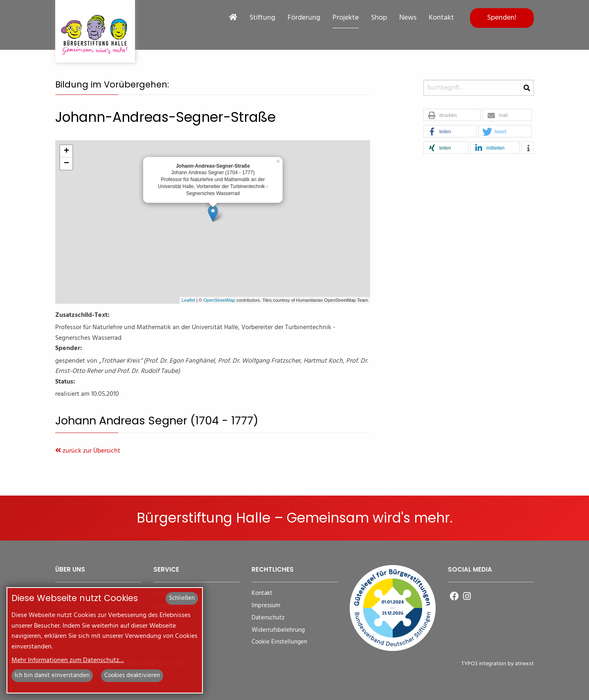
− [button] (66, 164)
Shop (379, 18)
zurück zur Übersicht (88, 451)
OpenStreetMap (219, 300)
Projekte (346, 18)
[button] (452, 115)
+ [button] (66, 151)
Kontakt (441, 18)
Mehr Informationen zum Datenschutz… (68, 660)
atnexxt (524, 664)
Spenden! (502, 18)
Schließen (182, 598)
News (408, 18)
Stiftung (262, 18)
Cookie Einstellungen (279, 642)
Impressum (266, 606)
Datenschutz (268, 618)
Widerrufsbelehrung (278, 630)
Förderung (304, 18)
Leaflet (188, 300)
